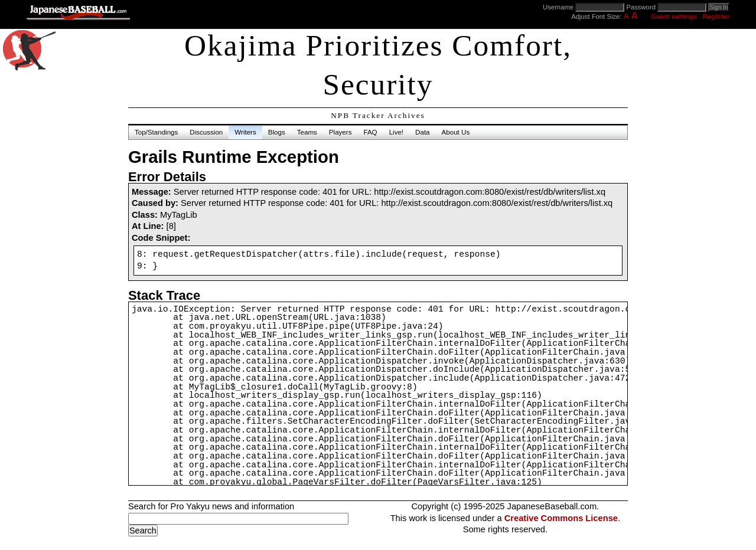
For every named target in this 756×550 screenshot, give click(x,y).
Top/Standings (156, 132)
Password (641, 7)
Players (340, 132)
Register (716, 17)
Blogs (277, 132)
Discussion (206, 132)
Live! (396, 132)
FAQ (370, 132)
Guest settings (674, 17)
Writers (245, 132)
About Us (456, 132)
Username (558, 7)
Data (422, 132)
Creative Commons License (561, 518)
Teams (307, 132)
